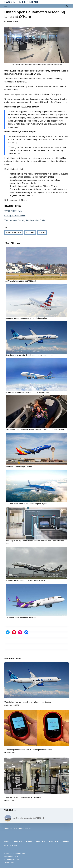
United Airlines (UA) (13, 211)
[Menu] (6, 6)
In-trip (29, 841)
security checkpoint (14, 232)
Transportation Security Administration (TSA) (25, 220)
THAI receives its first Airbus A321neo (21, 618)
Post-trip (41, 841)
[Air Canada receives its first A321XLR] (8, 818)
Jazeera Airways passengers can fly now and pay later (27, 392)
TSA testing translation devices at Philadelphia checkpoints (28, 750)
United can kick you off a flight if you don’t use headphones (29, 355)
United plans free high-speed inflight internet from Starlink (28, 702)
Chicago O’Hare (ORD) (15, 216)
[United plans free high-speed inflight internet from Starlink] (37, 680)
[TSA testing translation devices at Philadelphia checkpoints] (37, 728)
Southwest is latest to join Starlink (19, 467)
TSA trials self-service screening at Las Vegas (23, 797)
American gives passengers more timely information (26, 318)
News (7, 841)
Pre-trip (18, 841)
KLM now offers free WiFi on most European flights (26, 504)
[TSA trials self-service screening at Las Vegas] (37, 776)
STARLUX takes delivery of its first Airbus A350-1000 (27, 581)
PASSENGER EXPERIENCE (22, 2)
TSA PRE (30, 232)
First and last (11, 845)
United (42, 232)
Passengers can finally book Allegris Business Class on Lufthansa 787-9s (35, 429)
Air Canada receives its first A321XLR (21, 281)
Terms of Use (9, 862)
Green (66, 841)
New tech (54, 841)
